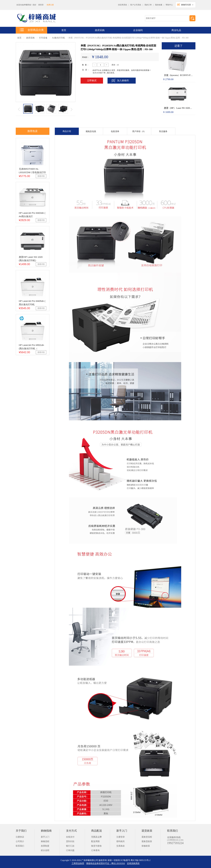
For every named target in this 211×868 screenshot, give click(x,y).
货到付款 (70, 841)
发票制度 (45, 846)
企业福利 (138, 30)
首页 (19, 38)
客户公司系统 (136, 5)
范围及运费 (96, 837)
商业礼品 (176, 30)
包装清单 (115, 131)
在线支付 (70, 837)
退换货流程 (147, 837)
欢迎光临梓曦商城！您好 (26, 5)
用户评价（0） (139, 131)
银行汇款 (70, 846)
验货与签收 (96, 846)
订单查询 (95, 850)
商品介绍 (67, 131)
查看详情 (41, 176)
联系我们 (20, 846)
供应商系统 (122, 5)
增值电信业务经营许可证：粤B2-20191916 (106, 863)
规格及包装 (91, 131)
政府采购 (100, 30)
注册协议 (20, 837)
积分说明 (45, 850)
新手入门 (45, 837)
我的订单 (148, 5)
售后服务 (163, 131)
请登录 (41, 5)
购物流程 (45, 841)
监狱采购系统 (133, 863)
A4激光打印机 (58, 38)
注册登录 (121, 837)
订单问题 (70, 850)
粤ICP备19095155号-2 (141, 860)
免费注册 (50, 5)
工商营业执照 (78, 863)
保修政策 (146, 846)
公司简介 (20, 841)
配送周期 (95, 841)
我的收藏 (159, 5)
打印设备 (43, 38)
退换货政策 (147, 841)
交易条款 (121, 846)
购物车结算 (186, 5)
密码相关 (121, 841)
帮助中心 (169, 5)
